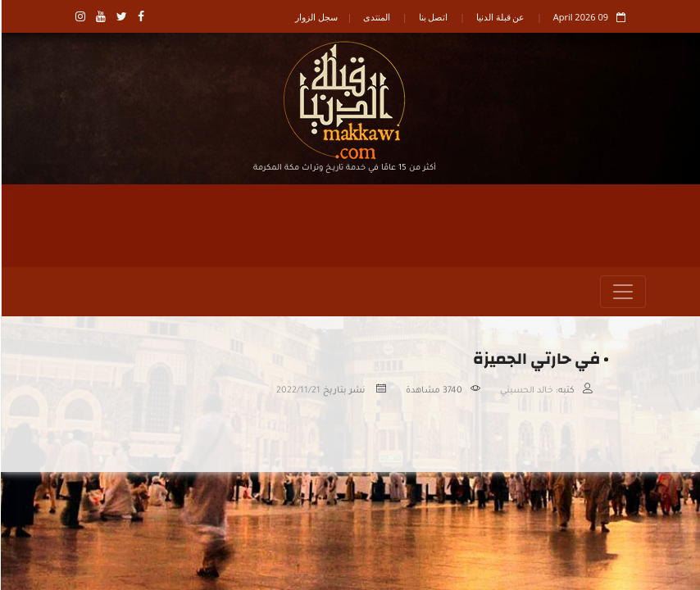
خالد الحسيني (526, 391)
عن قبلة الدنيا (500, 17)
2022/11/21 (298, 391)
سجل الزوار (316, 17)
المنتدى (376, 17)
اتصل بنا (433, 17)
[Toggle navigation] (622, 292)
